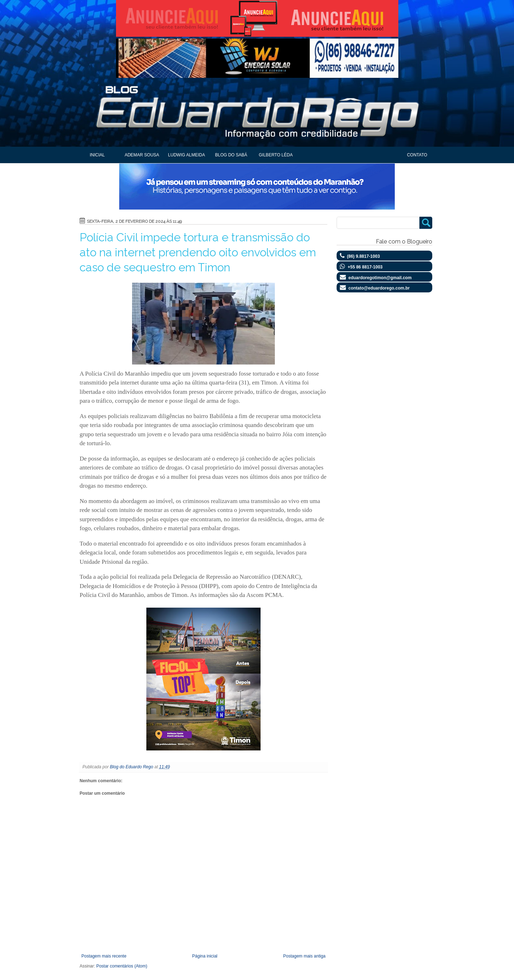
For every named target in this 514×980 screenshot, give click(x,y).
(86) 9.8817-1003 (363, 256)
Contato (417, 155)
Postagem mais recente (104, 956)
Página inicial (205, 956)
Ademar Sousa (142, 155)
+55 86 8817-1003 (365, 267)
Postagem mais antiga (304, 956)
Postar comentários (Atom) (122, 966)
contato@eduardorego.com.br (379, 288)
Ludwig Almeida (187, 155)
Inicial (97, 155)
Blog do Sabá (231, 155)
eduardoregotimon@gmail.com (380, 278)
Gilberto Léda (276, 155)
